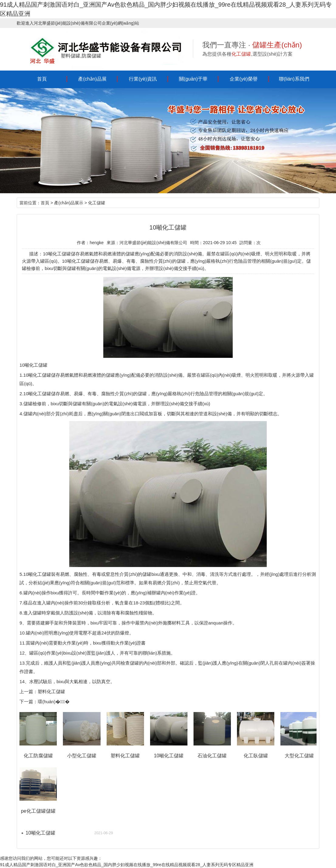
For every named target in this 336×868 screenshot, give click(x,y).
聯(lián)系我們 (294, 79)
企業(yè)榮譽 (244, 79)
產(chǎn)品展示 (92, 82)
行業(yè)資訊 (143, 79)
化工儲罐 (97, 203)
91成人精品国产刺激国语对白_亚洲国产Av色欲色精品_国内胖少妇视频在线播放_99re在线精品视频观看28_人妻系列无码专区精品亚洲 (127, 865)
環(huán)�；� (54, 702)
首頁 (42, 79)
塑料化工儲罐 (51, 692)
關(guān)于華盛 (193, 82)
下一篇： (29, 702)
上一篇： (29, 692)
